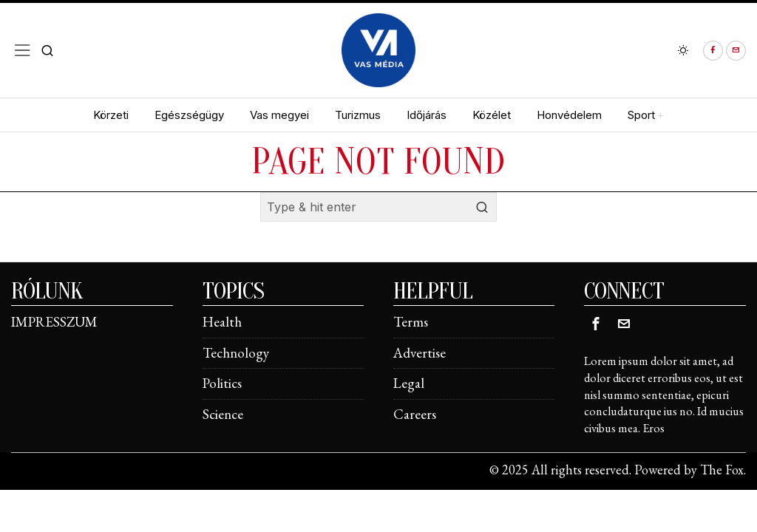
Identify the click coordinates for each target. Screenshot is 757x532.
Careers (415, 414)
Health (222, 322)
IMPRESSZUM (54, 322)
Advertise (420, 353)
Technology (236, 353)
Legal (409, 383)
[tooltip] (713, 51)
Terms (411, 322)
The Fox (722, 470)
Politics (222, 383)
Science (223, 414)
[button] (482, 207)
